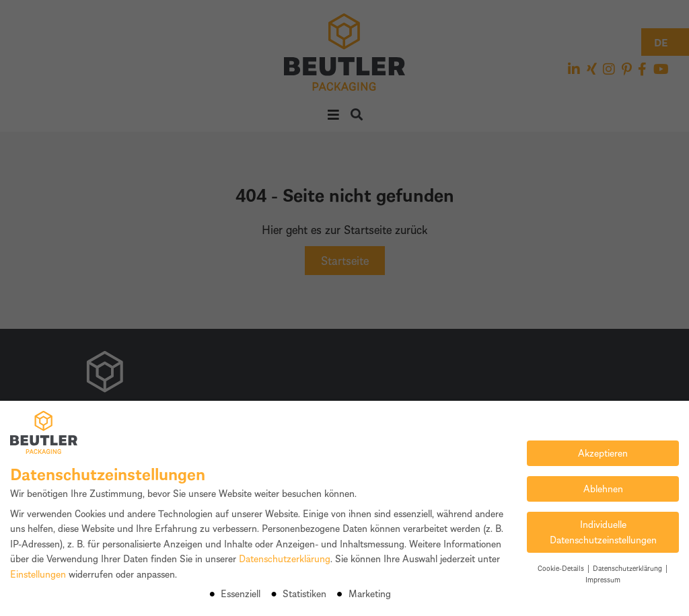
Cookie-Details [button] (562, 568)
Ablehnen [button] (603, 489)
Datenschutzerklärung (285, 559)
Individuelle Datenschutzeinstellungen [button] (603, 532)
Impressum (603, 579)
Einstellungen (38, 574)
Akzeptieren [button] (603, 453)
